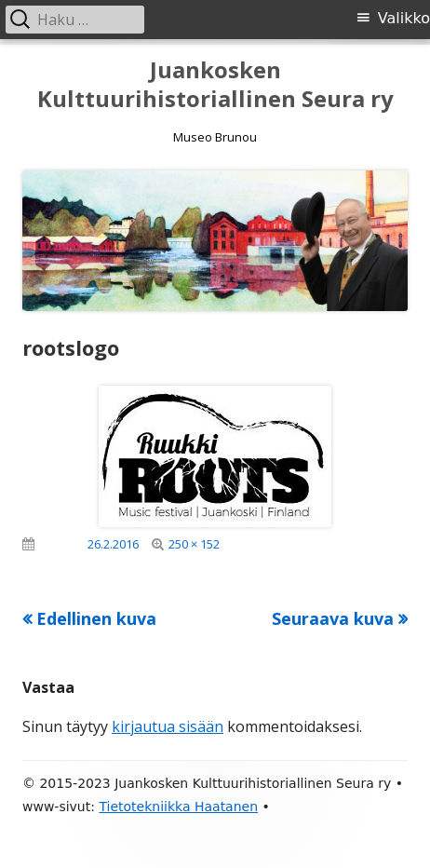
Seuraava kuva (333, 618)
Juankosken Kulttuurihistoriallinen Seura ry (215, 85)
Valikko (404, 18)
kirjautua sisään (168, 726)
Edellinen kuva (96, 618)
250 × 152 (194, 544)
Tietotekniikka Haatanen (178, 807)
